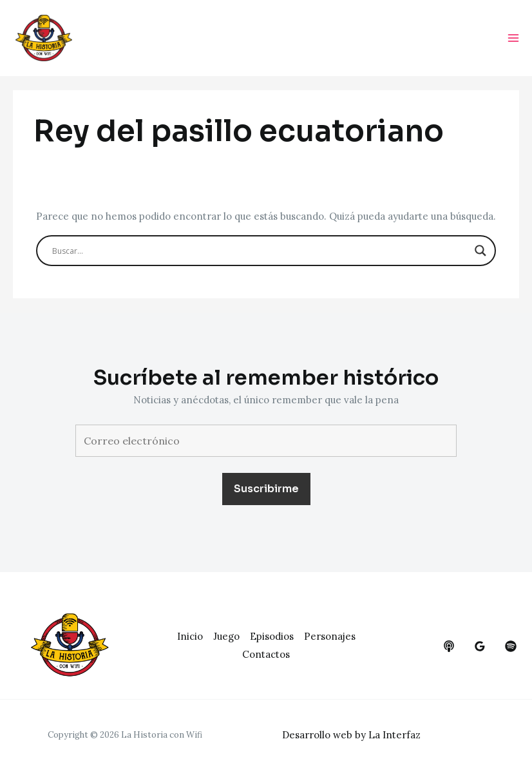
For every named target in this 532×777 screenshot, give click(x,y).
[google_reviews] (480, 646)
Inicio (190, 636)
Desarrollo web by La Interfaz (351, 735)
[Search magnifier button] (480, 251)
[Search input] (260, 251)
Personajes (330, 636)
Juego (226, 636)
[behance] (449, 646)
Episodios (272, 636)
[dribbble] (511, 646)
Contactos (266, 654)
